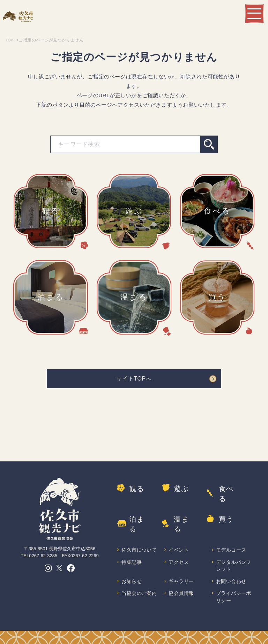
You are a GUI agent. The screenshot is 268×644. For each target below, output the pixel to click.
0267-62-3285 (43, 558)
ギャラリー (182, 571)
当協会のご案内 (137, 587)
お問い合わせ (232, 571)
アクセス (179, 550)
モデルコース (232, 531)
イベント (179, 531)
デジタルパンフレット (232, 554)
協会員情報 (182, 583)
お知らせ (132, 571)
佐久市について (137, 534)
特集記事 (132, 550)
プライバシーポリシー (232, 587)
